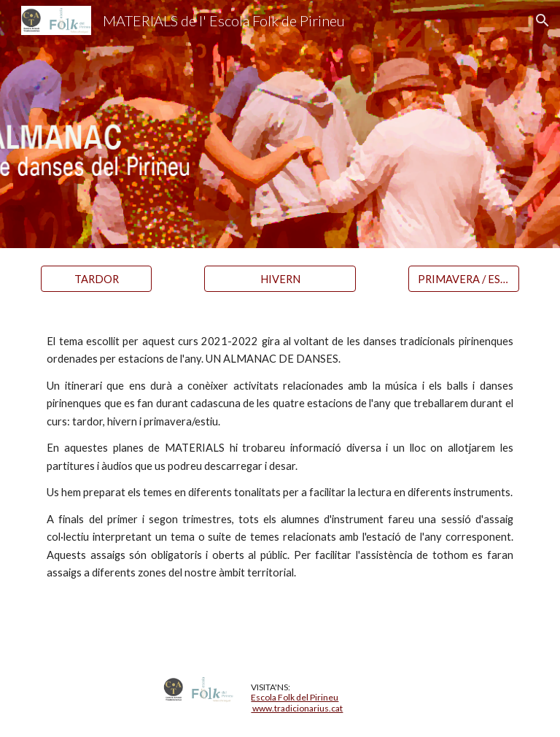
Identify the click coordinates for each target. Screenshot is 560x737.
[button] (542, 20)
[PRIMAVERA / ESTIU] (463, 279)
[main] (280, 484)
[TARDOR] (96, 279)
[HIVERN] (280, 279)
